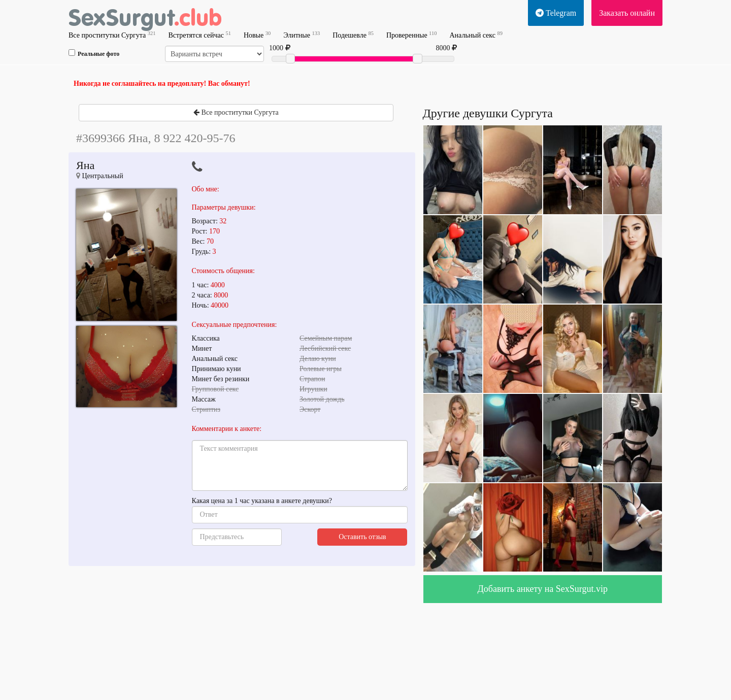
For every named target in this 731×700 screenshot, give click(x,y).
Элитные (302, 35)
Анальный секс (476, 35)
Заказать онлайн (627, 13)
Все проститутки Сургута (112, 35)
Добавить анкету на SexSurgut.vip (543, 589)
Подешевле (353, 35)
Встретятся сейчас (199, 35)
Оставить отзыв (362, 537)
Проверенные (412, 35)
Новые (257, 35)
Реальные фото (94, 53)
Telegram (556, 13)
